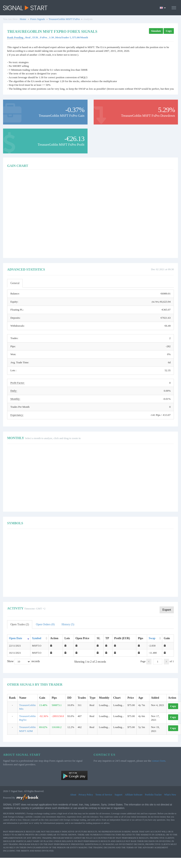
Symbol (37, 638)
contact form (159, 761)
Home (23, 19)
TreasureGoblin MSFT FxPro (64, 19)
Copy (169, 31)
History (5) (68, 624)
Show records (23, 662)
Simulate (156, 31)
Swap (152, 638)
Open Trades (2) (20, 624)
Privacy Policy (86, 795)
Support (118, 795)
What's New (170, 795)
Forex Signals (38, 19)
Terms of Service (104, 795)
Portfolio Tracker (153, 795)
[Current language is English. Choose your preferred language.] (163, 8)
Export (167, 610)
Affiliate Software (134, 795)
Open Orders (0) (45, 624)
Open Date (16, 638)
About (73, 795)
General (15, 283)
